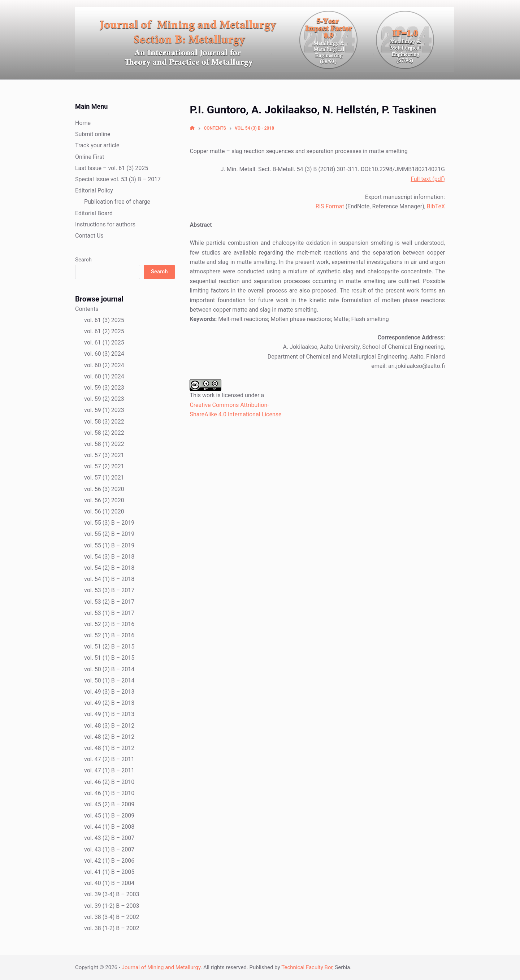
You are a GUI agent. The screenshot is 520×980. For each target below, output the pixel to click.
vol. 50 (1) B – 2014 (109, 680)
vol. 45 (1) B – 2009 (109, 816)
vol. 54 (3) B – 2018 (109, 557)
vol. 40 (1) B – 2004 (109, 883)
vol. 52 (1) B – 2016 (109, 635)
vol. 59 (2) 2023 (104, 399)
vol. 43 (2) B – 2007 (109, 838)
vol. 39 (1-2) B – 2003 (112, 906)
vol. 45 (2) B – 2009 (109, 804)
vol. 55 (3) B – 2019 (109, 523)
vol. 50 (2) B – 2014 (109, 669)
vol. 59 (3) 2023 (104, 388)
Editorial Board (94, 213)
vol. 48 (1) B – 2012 (109, 748)
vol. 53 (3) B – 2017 (109, 590)
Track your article (97, 145)
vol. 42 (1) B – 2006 (109, 861)
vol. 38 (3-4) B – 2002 (112, 917)
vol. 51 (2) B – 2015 (109, 647)
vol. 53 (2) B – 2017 (109, 602)
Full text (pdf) (428, 179)
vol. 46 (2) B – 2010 (109, 782)
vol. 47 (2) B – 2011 (109, 759)
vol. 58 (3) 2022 (104, 422)
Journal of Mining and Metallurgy (161, 967)
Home (83, 123)
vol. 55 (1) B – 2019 (109, 545)
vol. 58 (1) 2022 (104, 444)
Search (83, 260)
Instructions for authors (105, 224)
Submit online (93, 134)
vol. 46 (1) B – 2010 (109, 793)
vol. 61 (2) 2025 (104, 331)
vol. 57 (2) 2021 (104, 466)
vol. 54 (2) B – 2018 (109, 568)
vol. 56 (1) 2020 (104, 511)
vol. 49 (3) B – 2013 (109, 692)
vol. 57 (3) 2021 (104, 455)
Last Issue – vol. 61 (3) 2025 (112, 168)
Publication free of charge (117, 202)
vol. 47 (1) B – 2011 (109, 770)
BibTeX (436, 206)
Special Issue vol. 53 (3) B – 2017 (118, 179)
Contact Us (89, 236)
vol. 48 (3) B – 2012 (109, 726)
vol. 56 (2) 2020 (104, 500)
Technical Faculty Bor (307, 967)
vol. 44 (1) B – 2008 (109, 827)
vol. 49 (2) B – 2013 (109, 703)
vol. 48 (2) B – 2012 (109, 737)
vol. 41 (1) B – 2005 (109, 872)
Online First (90, 157)
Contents (87, 309)
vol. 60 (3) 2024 (104, 354)
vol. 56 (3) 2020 (104, 489)
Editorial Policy (94, 190)
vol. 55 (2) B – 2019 (109, 534)
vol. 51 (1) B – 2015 (109, 658)
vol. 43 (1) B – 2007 (109, 849)
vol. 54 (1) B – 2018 (109, 579)
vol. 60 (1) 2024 (104, 376)
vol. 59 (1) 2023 (104, 410)
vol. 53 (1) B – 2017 (109, 613)
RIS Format (330, 206)
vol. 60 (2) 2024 (104, 365)
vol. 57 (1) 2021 (104, 478)
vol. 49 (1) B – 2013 (109, 714)
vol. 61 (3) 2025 (104, 320)
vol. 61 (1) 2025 (104, 342)
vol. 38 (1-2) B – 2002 (112, 928)
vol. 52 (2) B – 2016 (109, 624)
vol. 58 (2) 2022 (104, 433)
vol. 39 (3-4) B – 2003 (112, 894)
